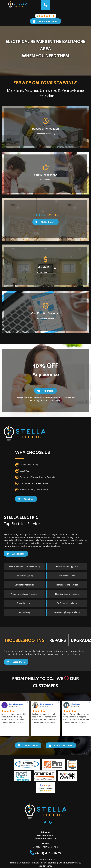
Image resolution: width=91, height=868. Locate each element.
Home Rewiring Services (67, 585)
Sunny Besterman (16, 704)
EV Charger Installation (67, 603)
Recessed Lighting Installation (67, 612)
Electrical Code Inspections (67, 594)
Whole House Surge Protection (24, 594)
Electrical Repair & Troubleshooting (24, 567)
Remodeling (25, 612)
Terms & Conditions (20, 863)
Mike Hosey (75, 704)
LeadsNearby (45, 866)
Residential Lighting (24, 576)
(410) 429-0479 (46, 853)
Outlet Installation (67, 576)
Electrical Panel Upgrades (67, 567)
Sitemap (52, 863)
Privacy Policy (39, 863)
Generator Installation (24, 585)
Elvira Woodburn (46, 704)
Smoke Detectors (25, 603)
